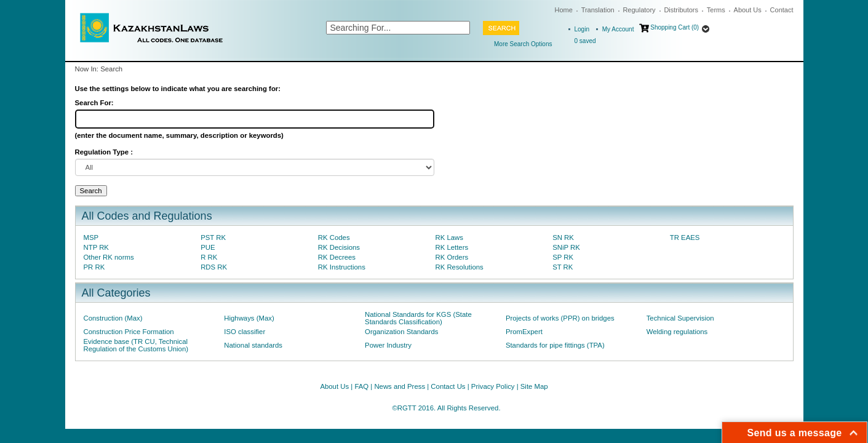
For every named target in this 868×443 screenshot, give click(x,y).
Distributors (681, 10)
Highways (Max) (249, 318)
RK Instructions (342, 267)
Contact (782, 10)
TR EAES (685, 237)
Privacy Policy (493, 386)
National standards (253, 345)
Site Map (534, 386)
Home (564, 10)
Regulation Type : (104, 152)
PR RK (94, 267)
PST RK (213, 237)
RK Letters (452, 247)
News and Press (400, 386)
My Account (618, 29)
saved (585, 41)
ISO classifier (245, 332)
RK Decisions (339, 247)
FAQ (361, 386)
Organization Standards (401, 332)
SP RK (563, 257)
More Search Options (523, 44)
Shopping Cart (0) (675, 27)
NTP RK (96, 247)
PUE (208, 247)
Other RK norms (109, 257)
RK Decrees (337, 257)
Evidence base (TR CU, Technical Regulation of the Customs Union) (136, 345)
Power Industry (388, 345)
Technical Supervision (680, 318)
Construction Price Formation (129, 332)
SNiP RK (566, 247)
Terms (716, 10)
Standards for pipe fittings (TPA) (555, 345)
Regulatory (639, 10)
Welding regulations (677, 332)
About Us (748, 10)
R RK (209, 257)
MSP (91, 237)
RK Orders (452, 257)
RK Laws (449, 237)
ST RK (563, 267)
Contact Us (448, 386)
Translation (598, 10)
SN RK (563, 237)
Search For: (94, 103)
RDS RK (214, 267)
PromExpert (524, 332)
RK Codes (334, 237)
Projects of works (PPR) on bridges (560, 318)
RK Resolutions (459, 267)
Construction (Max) (113, 318)
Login (582, 29)
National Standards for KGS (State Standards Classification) (418, 318)
